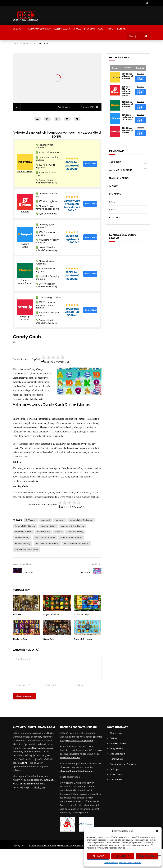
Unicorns (86, 573)
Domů (16, 43)
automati (46, 520)
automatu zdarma (37, 382)
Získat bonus (141, 79)
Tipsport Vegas (25, 245)
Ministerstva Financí (70, 758)
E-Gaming (90, 29)
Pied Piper (114, 769)
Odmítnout (123, 856)
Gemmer (29, 573)
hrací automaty (22, 538)
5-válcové (31, 520)
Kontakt (122, 29)
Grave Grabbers (118, 743)
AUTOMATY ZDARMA (38, 29)
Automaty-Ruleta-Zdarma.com (42, 845)
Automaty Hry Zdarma (25, 526)
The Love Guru (20, 639)
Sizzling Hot (40, 787)
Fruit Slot (114, 738)
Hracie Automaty (23, 544)
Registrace (91, 164)
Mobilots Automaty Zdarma (76, 544)
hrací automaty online (45, 538)
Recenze (140, 74)
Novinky (36, 748)
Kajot (101, 29)
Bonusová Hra (43, 532)
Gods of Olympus (83, 639)
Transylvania (116, 759)
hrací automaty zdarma (71, 538)
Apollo (77, 29)
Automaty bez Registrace (81, 520)
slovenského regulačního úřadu (76, 771)
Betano (25, 212)
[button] (157, 831)
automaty (60, 520)
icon (27, 602)
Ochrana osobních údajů (130, 863)
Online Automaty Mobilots (27, 549)
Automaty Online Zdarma (73, 526)
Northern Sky (116, 780)
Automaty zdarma (23, 532)
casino (59, 532)
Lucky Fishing (116, 749)
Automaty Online (48, 526)
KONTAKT (24, 763)
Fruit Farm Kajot (82, 614)
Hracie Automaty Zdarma (47, 544)
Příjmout (98, 856)
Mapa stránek (81, 845)
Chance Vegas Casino (25, 282)
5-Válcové (27, 43)
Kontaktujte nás (65, 845)
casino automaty (75, 532)
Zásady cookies (111, 863)
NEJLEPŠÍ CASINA (62, 29)
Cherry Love (116, 733)
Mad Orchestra (117, 754)
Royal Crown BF (51, 614)
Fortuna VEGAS (25, 172)
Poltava (17, 614)
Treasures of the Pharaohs (123, 764)
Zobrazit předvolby (148, 856)
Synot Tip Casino (25, 318)
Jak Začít (18, 29)
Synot (111, 29)
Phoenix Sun (116, 774)
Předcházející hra (22, 564)
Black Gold (49, 639)
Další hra (97, 564)
